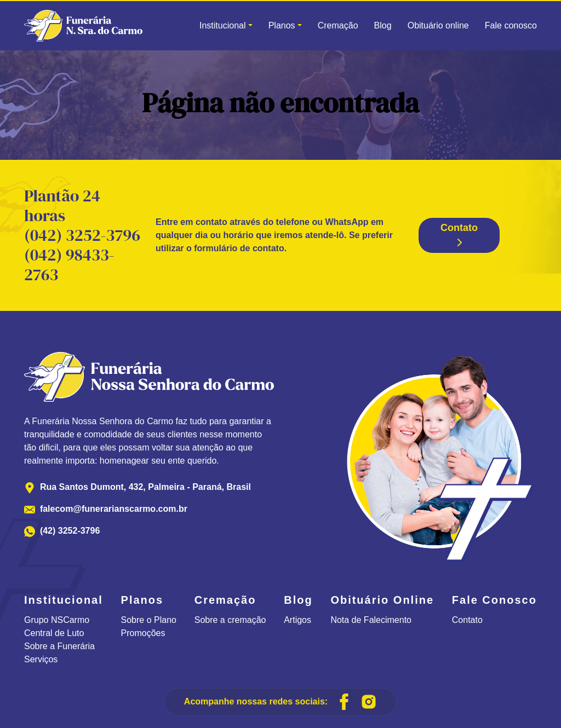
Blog (383, 25)
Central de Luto (54, 633)
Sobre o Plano (149, 620)
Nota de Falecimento (371, 620)
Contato (459, 235)
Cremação (338, 25)
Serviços (41, 659)
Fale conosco (511, 25)
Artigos (297, 620)
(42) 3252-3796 (70, 531)
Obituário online (438, 25)
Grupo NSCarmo (57, 620)
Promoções (143, 633)
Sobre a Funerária (59, 646)
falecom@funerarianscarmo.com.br (114, 509)
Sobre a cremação (230, 620)
